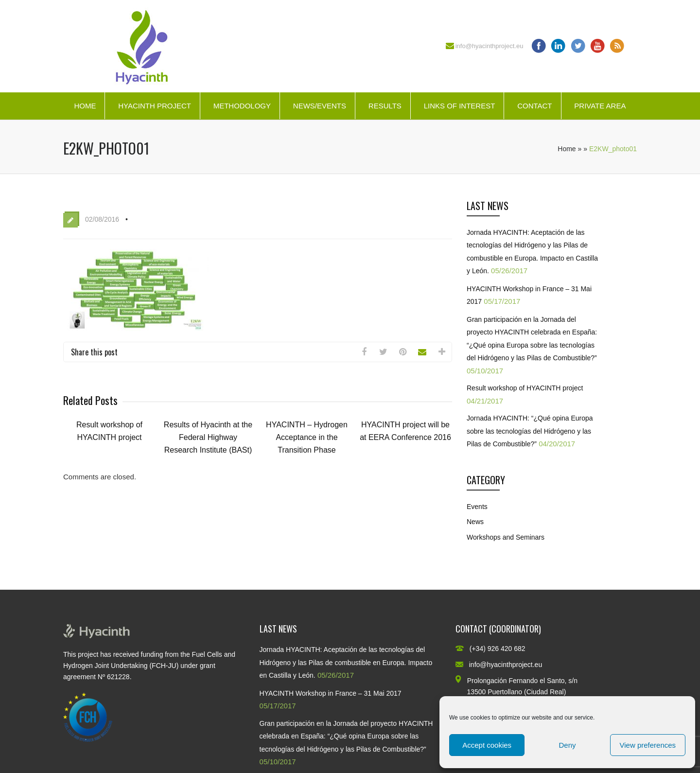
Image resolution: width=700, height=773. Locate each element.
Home (85, 106)
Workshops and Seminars (506, 537)
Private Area (600, 106)
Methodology (242, 106)
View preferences (648, 745)
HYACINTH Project (155, 106)
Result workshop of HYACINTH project (525, 388)
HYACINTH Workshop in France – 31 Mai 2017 (331, 693)
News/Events (320, 106)
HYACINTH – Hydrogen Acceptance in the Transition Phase (307, 437)
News (475, 522)
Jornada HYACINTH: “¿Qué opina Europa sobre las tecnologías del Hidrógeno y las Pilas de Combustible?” (530, 431)
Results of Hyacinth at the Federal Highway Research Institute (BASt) (208, 437)
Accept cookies (487, 745)
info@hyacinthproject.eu (490, 46)
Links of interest (460, 106)
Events (477, 507)
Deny (567, 745)
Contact (534, 106)
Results (385, 106)
